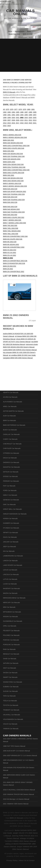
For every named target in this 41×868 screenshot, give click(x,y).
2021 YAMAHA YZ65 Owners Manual (16, 804)
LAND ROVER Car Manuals (13, 565)
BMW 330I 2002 (9, 175)
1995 (26, 115)
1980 (29, 109)
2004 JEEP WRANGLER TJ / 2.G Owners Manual (20, 756)
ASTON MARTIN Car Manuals (13, 411)
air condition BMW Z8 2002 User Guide (22, 355)
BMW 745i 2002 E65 (10, 226)
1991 (9, 115)
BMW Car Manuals (9, 420)
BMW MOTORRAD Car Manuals (14, 425)
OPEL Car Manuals (10, 626)
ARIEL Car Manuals (10, 406)
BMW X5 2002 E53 (10, 250)
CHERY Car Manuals (10, 439)
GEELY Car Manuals (10, 495)
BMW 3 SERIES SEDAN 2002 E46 (15, 137)
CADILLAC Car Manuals (11, 434)
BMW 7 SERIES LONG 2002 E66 (14, 223)
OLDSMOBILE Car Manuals (13, 621)
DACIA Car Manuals (10, 458)
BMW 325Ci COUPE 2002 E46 (14, 148)
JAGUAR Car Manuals (11, 542)
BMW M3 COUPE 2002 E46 (13, 239)
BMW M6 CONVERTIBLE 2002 (14, 247)
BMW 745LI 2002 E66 (11, 228)
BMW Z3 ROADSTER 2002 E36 (14, 263)
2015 (9, 123)
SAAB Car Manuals (10, 659)
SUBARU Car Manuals (11, 687)
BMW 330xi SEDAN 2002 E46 (13, 181)
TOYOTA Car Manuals (11, 705)
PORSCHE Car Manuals (11, 645)
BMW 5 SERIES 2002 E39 (12, 183)
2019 (26, 123)
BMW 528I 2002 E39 (10, 197)
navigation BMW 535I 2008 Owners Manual (18, 358)
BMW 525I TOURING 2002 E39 (14, 194)
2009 (18, 120)
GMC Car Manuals (9, 504)
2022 (5, 126)
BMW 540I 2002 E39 (10, 207)
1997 (35, 115)
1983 (9, 112)
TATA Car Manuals (9, 696)
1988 (30, 112)
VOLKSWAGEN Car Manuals (13, 719)
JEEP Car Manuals (10, 547)
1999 (9, 118)
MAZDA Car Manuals (10, 593)
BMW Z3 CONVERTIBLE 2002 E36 (15, 261)
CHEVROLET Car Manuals (12, 444)
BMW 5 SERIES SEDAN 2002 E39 (15, 186)
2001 (18, 118)
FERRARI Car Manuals (11, 481)
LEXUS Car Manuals (10, 570)
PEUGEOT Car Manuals (11, 631)
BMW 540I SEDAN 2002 (11, 209)
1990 (5, 115)
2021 (35, 123)
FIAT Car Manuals (9, 486)
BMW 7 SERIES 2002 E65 (12, 220)
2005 (35, 118)
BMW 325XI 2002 (9, 162)
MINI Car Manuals (9, 607)
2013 (35, 120)
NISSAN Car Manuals (10, 617)
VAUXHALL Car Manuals (12, 715)
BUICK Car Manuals (10, 430)
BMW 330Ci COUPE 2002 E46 (14, 173)
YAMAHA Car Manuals (11, 729)
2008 (13, 120)
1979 (24, 109)
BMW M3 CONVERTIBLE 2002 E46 (15, 236)
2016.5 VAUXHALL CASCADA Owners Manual (19, 790)
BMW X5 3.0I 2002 (10, 253)
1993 (18, 115)
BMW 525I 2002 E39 (10, 189)
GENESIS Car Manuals (11, 500)
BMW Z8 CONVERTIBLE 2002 (14, 272)
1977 (16, 109)
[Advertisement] (20, 55)
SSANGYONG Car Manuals (13, 682)
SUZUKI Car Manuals (10, 691)
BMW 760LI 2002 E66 (11, 234)
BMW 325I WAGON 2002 (12, 159)
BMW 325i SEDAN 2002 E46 (13, 154)
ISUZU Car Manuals (10, 537)
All (4, 109)
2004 (30, 118)
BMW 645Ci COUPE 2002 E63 (14, 217)
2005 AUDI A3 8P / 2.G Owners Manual (16, 751)
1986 (22, 112)
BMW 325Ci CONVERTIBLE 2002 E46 (16, 146)
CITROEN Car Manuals (11, 453)
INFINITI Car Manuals (10, 533)
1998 (5, 118)
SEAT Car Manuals (10, 668)
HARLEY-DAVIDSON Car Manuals (15, 514)
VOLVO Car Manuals (10, 724)
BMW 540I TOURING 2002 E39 (14, 212)
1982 (5, 112)
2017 (18, 123)
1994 (22, 115)
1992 (13, 115)
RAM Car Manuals (9, 649)
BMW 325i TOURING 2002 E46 (14, 156)
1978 (20, 109)
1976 (12, 109)
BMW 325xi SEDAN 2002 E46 (13, 164)
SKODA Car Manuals (10, 673)
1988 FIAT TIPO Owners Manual (14, 746)
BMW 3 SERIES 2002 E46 (12, 135)
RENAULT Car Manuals (11, 654)
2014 (5, 123)
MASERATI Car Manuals (11, 588)
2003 (26, 118)
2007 (9, 120)
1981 (33, 109)
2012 (30, 120)
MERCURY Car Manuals (11, 603)
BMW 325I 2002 (9, 151)
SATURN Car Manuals (11, 663)
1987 (26, 112)
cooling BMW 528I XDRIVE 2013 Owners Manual (20, 350)
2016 (13, 123)
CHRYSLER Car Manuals (12, 448)
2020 (30, 123)
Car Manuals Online (20, 12)
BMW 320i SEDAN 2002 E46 (13, 143)
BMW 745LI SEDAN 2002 (12, 231)
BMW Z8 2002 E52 (10, 266)
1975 (7, 109)
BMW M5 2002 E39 (10, 242)
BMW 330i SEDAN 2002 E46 (13, 178)
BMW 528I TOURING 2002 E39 (14, 200)
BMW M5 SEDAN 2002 (11, 245)
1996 (30, 115)
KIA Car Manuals (9, 551)
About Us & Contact (27, 860)
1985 (18, 112)
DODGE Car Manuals (10, 476)
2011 (26, 120)
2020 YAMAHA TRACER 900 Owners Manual (18, 794)
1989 (35, 112)
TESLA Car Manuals (10, 701)
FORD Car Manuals (10, 490)
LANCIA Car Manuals (10, 561)
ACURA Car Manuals (10, 397)
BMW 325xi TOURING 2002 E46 (14, 167)
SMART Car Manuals (10, 677)
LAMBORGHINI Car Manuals (13, 556)
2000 (13, 118)
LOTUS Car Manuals (10, 579)
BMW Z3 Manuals (9, 92)
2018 (22, 123)
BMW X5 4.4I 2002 (10, 255)
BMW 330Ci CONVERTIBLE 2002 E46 (16, 170)
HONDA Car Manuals (10, 519)
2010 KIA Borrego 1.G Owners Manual (16, 799)
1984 (13, 112)
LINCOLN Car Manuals (11, 574)
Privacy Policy (12, 860)
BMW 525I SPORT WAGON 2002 (15, 192)
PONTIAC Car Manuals (11, 640)
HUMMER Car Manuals (11, 523)
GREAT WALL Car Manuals (12, 509)
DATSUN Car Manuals (11, 472)
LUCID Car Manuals (10, 584)
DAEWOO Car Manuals (11, 462)
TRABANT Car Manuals (11, 710)
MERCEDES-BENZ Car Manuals (14, 598)
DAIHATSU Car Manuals (11, 467)
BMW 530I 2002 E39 (10, 202)
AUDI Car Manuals (9, 416)
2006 (5, 120)
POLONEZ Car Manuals (11, 635)
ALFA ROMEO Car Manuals (13, 402)
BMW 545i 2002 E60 (10, 215)
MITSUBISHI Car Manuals (12, 612)
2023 (9, 126)
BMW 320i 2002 (9, 140)
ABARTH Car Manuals (11, 392)
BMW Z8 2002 (8, 269)
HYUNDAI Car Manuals (11, 528)
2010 (22, 120)
